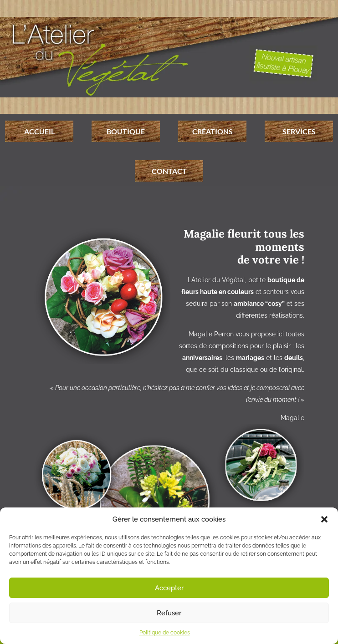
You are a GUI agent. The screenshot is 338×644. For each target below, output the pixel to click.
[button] (324, 519)
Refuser (169, 613)
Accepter (169, 588)
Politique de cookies (165, 633)
